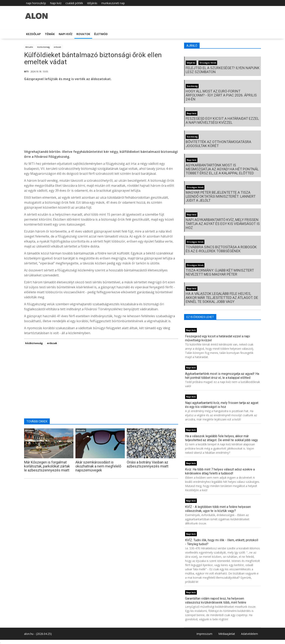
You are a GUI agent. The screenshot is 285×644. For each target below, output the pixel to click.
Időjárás (92, 3)
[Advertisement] (101, 116)
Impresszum (204, 634)
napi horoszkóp (36, 3)
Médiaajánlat (227, 634)
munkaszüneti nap (113, 3)
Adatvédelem (249, 634)
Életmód (101, 34)
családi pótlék (74, 3)
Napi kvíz (56, 3)
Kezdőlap (33, 34)
